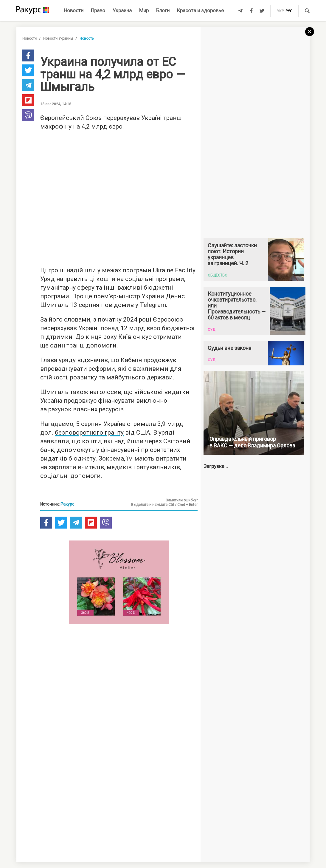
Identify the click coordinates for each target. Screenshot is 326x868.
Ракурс (67, 504)
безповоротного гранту (89, 433)
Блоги (163, 10)
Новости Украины (58, 38)
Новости (74, 10)
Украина (122, 10)
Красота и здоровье (200, 10)
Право (98, 10)
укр (280, 11)
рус (289, 11)
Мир (144, 10)
